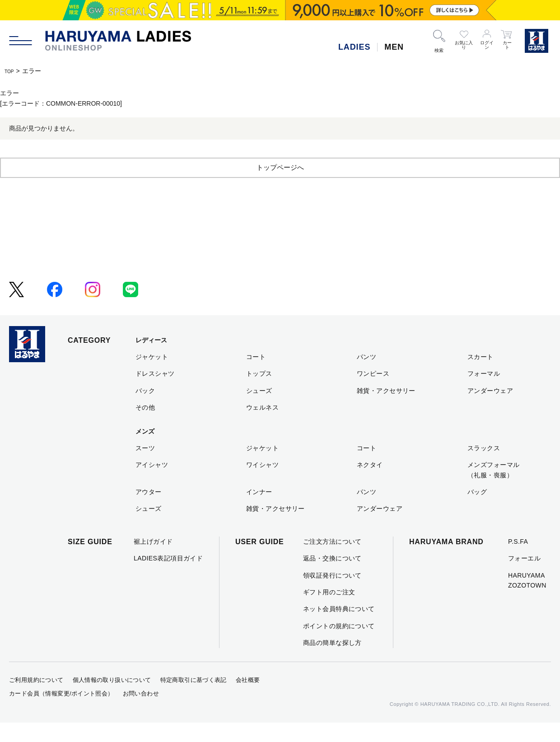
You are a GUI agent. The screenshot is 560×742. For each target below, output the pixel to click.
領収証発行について (332, 595)
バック (145, 410)
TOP (11, 71)
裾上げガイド (153, 561)
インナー (259, 511)
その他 (145, 427)
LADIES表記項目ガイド (168, 578)
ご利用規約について (36, 699)
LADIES (354, 47)
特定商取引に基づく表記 (194, 699)
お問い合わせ (141, 713)
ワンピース (373, 393)
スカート (481, 376)
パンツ (366, 376)
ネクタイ (370, 484)
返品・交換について (332, 578)
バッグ (477, 511)
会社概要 (248, 699)
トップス (259, 393)
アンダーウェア (490, 410)
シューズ (259, 410)
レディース (151, 359)
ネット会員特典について (339, 628)
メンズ (145, 451)
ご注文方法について (332, 561)
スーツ (145, 467)
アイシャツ (152, 484)
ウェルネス (262, 427)
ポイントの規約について (339, 645)
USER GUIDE (260, 561)
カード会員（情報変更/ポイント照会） (61, 713)
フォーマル (484, 393)
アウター (149, 511)
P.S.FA (518, 561)
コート (256, 376)
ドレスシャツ (155, 393)
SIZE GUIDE (90, 561)
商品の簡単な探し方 (332, 662)
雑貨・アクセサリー (386, 410)
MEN (394, 47)
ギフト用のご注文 (329, 611)
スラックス (484, 467)
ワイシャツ (262, 484)
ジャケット (152, 376)
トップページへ (280, 186)
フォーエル (524, 578)
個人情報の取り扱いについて (112, 699)
